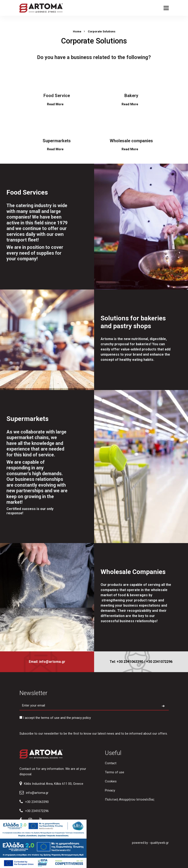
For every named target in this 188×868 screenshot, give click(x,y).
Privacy (110, 790)
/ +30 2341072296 (158, 662)
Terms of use (115, 772)
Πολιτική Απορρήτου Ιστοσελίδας (130, 799)
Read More (57, 104)
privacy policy (81, 718)
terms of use (50, 718)
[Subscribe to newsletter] (163, 706)
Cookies (111, 781)
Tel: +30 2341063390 (126, 662)
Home (77, 31)
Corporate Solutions (102, 31)
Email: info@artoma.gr (47, 662)
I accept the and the (55, 718)
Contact (111, 763)
